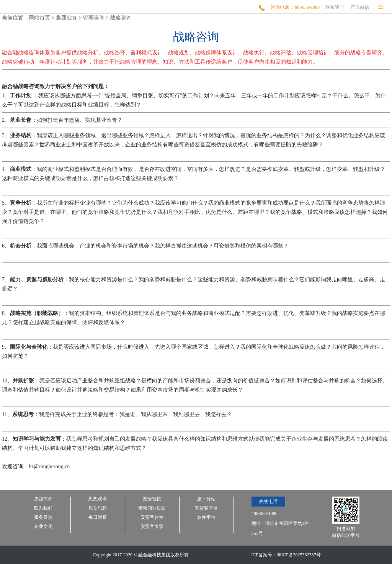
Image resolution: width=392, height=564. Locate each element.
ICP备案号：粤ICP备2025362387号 (286, 555)
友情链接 (152, 499)
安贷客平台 (206, 508)
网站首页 (39, 18)
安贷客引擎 (152, 527)
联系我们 (335, 7)
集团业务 (67, 18)
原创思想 (98, 508)
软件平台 (206, 517)
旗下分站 (206, 499)
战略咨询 (121, 18)
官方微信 (360, 7)
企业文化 (43, 527)
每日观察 (98, 517)
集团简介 (43, 499)
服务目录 (43, 517)
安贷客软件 (152, 517)
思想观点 (98, 499)
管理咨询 (94, 18)
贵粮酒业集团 (152, 508)
